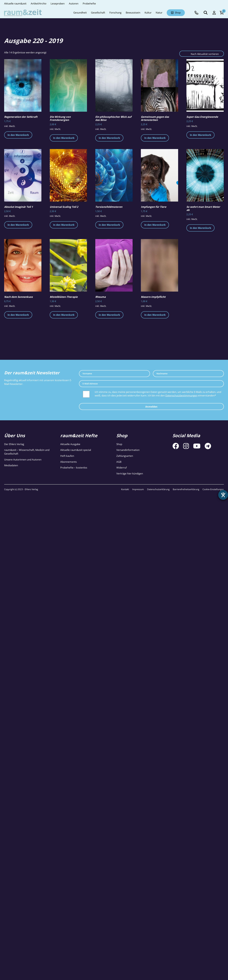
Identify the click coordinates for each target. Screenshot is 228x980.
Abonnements (69, 462)
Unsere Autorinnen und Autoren (23, 460)
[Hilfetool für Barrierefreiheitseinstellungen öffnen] (223, 495)
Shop (119, 444)
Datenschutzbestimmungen (181, 395)
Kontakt (125, 489)
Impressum (138, 489)
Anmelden (151, 407)
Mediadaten (11, 465)
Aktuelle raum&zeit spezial (76, 450)
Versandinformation (128, 450)
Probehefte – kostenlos (74, 468)
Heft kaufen (67, 456)
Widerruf (122, 468)
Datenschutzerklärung (158, 489)
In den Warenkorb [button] (18, 135)
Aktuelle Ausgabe (70, 444)
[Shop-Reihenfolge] (202, 54)
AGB (119, 462)
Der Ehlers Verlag (14, 444)
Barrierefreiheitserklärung (186, 489)
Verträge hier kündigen (130, 473)
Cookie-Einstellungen (213, 489)
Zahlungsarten (125, 456)
